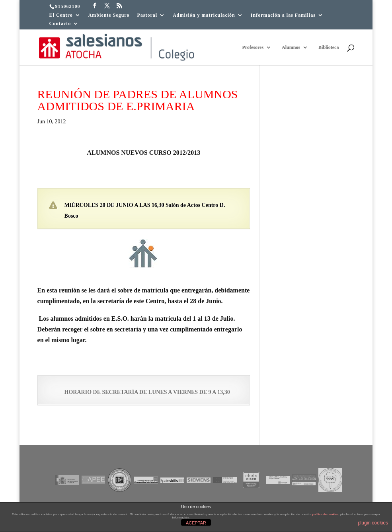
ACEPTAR (196, 523)
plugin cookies (373, 523)
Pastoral (147, 15)
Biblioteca (329, 47)
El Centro (61, 15)
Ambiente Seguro (109, 15)
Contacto (60, 24)
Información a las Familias (283, 15)
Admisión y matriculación (204, 15)
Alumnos (291, 47)
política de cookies (326, 514)
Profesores (253, 47)
